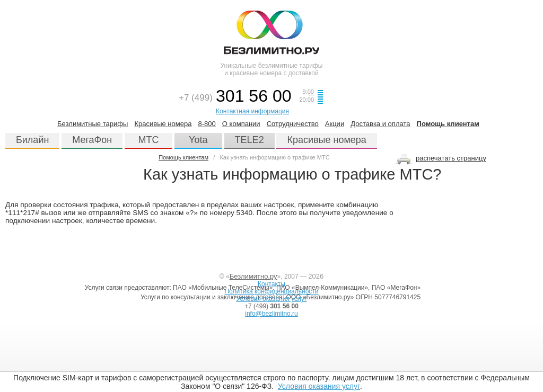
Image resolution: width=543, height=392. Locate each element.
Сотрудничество (293, 124)
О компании (241, 124)
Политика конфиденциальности (271, 291)
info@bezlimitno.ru (271, 314)
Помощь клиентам (448, 124)
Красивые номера (163, 124)
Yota (198, 140)
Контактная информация (252, 111)
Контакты (271, 284)
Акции (335, 124)
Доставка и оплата (380, 124)
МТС (149, 140)
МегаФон (92, 140)
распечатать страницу (451, 158)
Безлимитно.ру (253, 276)
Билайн (32, 140)
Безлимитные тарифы (93, 124)
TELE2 (249, 140)
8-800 (207, 124)
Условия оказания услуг (319, 386)
